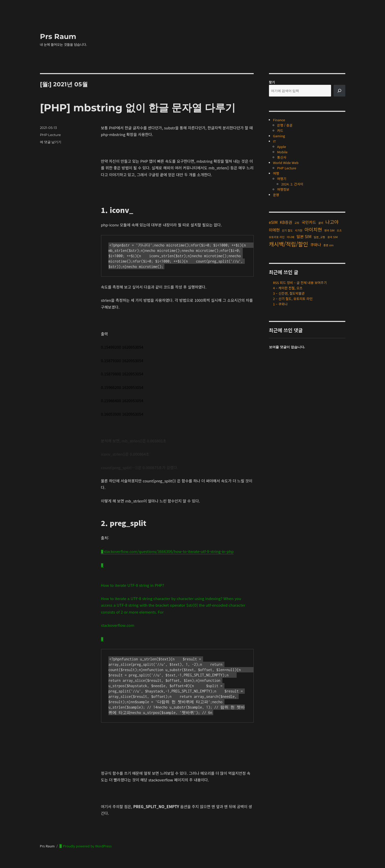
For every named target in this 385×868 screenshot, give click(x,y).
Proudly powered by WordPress (87, 846)
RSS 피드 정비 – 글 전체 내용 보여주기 (300, 283)
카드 (280, 131)
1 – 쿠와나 (280, 304)
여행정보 (283, 189)
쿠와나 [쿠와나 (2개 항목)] (316, 245)
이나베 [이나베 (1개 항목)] (290, 237)
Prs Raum (58, 36)
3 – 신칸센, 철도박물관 (289, 293)
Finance (279, 120)
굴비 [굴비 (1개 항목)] (321, 223)
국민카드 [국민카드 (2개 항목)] (309, 222)
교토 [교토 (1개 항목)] (297, 223)
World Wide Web (286, 163)
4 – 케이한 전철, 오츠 (288, 288)
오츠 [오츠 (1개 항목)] (339, 230)
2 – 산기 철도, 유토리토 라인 (293, 299)
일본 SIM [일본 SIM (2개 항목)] (304, 236)
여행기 (282, 179)
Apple (282, 147)
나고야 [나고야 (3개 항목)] (332, 222)
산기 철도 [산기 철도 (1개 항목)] (287, 230)
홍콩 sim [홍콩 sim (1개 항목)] (329, 245)
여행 (276, 173)
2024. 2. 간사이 (292, 184)
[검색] (339, 91)
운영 (276, 195)
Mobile (282, 152)
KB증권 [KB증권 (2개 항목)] (286, 222)
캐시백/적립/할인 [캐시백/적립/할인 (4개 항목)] (289, 244)
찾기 (272, 82)
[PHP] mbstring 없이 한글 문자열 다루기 (138, 108)
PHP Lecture (50, 135)
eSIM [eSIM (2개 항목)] (273, 222)
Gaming (279, 136)
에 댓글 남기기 (51, 142)
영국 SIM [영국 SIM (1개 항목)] (329, 230)
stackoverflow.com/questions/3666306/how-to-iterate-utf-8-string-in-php (169, 551)
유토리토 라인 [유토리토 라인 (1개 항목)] (277, 237)
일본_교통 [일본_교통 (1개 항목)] (319, 237)
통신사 (282, 157)
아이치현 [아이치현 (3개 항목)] (313, 229)
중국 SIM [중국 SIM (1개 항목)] (333, 237)
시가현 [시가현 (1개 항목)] (299, 230)
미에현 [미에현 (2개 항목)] (274, 230)
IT (275, 141)
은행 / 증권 (285, 125)
